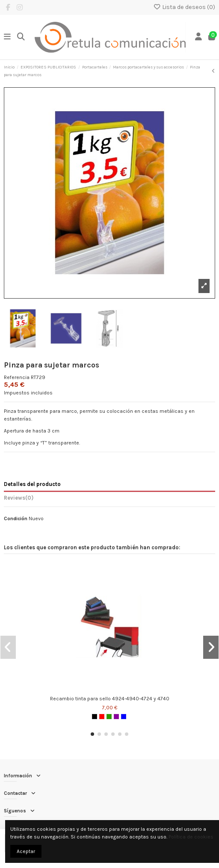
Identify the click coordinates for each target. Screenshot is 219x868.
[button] (92, 734)
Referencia (17, 377)
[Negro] (95, 717)
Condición (16, 518)
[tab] (109, 499)
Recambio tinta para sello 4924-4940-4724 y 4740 (110, 699)
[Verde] (109, 717)
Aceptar (26, 851)
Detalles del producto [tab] (32, 484)
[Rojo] (102, 717)
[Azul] (124, 717)
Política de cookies (191, 837)
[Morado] (116, 717)
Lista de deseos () (184, 7)
